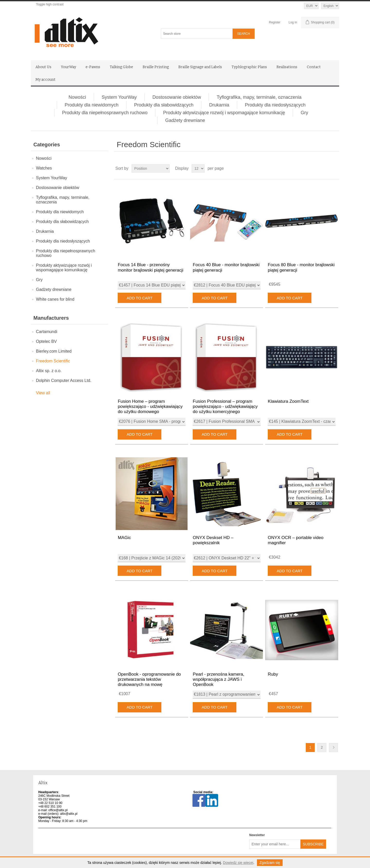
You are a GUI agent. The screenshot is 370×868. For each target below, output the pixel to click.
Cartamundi (47, 332)
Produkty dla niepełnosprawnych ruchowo (105, 113)
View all (43, 393)
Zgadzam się (270, 863)
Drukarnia (219, 105)
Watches (44, 168)
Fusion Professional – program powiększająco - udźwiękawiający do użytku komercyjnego (225, 407)
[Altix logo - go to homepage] (89, 32)
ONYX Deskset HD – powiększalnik (213, 540)
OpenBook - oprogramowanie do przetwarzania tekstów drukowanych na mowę (149, 679)
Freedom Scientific (53, 361)
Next (333, 748)
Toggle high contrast (50, 4)
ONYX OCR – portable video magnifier (295, 540)
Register (275, 22)
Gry (304, 113)
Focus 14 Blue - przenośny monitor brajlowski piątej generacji (150, 267)
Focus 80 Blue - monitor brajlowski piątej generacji (301, 267)
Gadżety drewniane (185, 120)
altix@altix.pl (69, 814)
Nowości (77, 97)
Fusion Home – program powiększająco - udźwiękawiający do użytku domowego (150, 407)
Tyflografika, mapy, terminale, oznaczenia (259, 97)
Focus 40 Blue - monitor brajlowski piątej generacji (226, 267)
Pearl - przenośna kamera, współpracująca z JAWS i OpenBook (218, 679)
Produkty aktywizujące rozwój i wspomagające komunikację (224, 113)
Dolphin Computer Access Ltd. (64, 381)
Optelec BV (46, 341)
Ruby (273, 674)
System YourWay (119, 97)
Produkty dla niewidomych (92, 105)
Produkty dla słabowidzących (164, 105)
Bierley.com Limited (54, 351)
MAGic (124, 538)
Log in (293, 22)
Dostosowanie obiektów (177, 97)
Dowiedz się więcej (238, 863)
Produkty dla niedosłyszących (275, 105)
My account (45, 80)
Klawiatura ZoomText (288, 401)
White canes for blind (55, 299)
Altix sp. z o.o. (49, 371)
